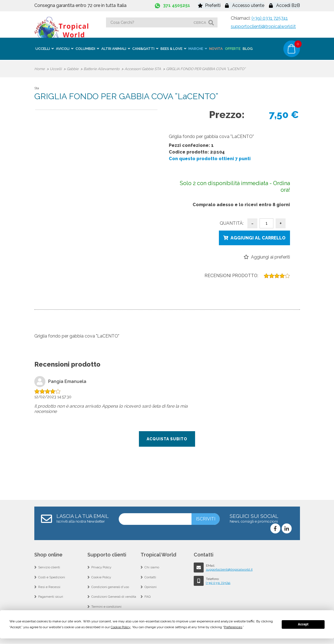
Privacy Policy (102, 567)
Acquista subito (167, 438)
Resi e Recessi (49, 587)
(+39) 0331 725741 (270, 18)
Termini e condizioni (106, 607)
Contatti (150, 577)
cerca (200, 22)
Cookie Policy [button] (121, 627)
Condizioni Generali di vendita (114, 597)
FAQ (147, 597)
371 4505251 (177, 5)
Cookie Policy (101, 577)
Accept (303, 624)
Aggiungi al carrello (258, 237)
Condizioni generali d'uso (110, 587)
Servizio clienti (49, 567)
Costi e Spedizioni (52, 577)
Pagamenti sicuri (51, 597)
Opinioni (151, 587)
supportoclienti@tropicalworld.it (263, 26)
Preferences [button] (233, 627)
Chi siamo (152, 567)
